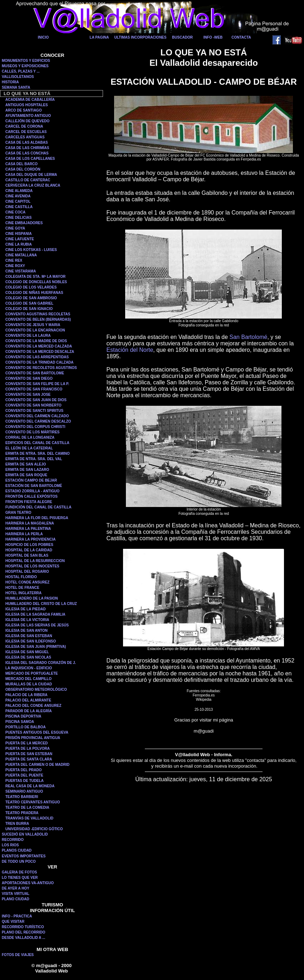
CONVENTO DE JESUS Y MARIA (33, 325)
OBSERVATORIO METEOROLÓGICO (36, 690)
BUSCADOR (182, 37)
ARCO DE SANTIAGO (24, 110)
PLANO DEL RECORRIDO (24, 932)
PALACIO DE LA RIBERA (26, 695)
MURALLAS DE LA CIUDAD (29, 684)
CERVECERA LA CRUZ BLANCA (33, 185)
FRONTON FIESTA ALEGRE (29, 502)
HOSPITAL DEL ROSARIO (27, 572)
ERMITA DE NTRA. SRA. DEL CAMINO (38, 454)
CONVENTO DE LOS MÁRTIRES (33, 432)
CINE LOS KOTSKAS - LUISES (31, 250)
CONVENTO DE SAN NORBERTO (33, 405)
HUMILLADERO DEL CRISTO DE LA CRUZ (41, 604)
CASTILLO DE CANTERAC (28, 180)
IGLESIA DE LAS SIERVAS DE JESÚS (37, 625)
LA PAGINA (99, 37)
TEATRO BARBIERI (22, 797)
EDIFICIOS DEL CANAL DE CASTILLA (37, 443)
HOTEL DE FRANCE (22, 588)
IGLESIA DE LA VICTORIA (27, 620)
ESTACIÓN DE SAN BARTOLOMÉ (34, 486)
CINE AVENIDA (18, 196)
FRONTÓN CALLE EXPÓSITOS (31, 496)
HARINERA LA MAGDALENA (30, 523)
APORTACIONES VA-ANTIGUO (28, 883)
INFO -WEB (213, 37)
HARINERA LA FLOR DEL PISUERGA (37, 518)
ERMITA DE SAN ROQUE (26, 475)
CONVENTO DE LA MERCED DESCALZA (40, 352)
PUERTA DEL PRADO (24, 770)
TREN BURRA (17, 824)
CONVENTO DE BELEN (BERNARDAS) (38, 319)
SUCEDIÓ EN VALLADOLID (25, 834)
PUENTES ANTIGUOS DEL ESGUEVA (37, 732)
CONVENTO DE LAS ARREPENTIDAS (37, 357)
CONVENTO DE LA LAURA (28, 336)
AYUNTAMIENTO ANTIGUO (28, 116)
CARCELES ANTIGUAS (25, 137)
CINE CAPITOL (18, 201)
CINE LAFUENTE (20, 239)
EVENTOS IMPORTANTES (24, 856)
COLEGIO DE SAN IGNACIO (29, 309)
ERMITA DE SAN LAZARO (27, 470)
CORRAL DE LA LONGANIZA (30, 437)
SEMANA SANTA (16, 87)
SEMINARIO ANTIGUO (24, 791)
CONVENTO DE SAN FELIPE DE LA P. (37, 384)
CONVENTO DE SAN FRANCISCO (34, 389)
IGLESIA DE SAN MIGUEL (27, 652)
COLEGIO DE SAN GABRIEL (29, 303)
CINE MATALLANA (21, 255)
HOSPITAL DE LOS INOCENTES (32, 566)
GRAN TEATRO (18, 513)
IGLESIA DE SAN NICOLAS (28, 657)
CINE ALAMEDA (19, 191)
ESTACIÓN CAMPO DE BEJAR (31, 480)
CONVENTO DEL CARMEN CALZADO (37, 416)
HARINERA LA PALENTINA (28, 529)
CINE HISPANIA (19, 234)
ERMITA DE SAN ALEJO (26, 464)
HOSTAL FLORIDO (21, 577)
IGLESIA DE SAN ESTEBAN (29, 636)
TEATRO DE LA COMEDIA (27, 807)
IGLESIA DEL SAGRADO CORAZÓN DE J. (41, 663)
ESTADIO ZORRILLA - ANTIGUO (32, 491)
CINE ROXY (15, 266)
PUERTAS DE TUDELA (24, 781)
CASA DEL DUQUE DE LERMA (31, 175)
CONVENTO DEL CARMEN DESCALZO (38, 421)
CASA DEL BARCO (21, 164)
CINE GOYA (15, 228)
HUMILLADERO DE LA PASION (32, 598)
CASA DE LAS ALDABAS (27, 142)
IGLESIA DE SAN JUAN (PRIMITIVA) (36, 647)
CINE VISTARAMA (21, 271)
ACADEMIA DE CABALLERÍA (30, 100)
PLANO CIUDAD (16, 899)
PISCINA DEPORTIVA (23, 716)
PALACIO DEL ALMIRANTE (28, 700)
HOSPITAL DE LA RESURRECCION (35, 561)
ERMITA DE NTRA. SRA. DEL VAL (34, 459)
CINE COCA (15, 212)
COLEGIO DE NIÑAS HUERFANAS (34, 293)
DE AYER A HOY (16, 888)
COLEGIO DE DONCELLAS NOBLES (36, 282)
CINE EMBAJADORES (24, 223)
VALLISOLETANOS (18, 77)
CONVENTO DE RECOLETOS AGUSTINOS (41, 368)
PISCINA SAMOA (20, 722)
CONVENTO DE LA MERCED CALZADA (39, 346)
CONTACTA (241, 37)
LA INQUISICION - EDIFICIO (29, 668)
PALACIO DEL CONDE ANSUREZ (33, 706)
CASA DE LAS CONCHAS (27, 153)
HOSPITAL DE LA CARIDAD (29, 550)
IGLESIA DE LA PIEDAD (26, 609)
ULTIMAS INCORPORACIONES (141, 37)
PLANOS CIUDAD (17, 850)
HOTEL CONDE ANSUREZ (27, 582)
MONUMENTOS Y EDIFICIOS (26, 61)
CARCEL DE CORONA (24, 126)
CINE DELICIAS (18, 218)
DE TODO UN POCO (19, 861)
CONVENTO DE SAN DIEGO (29, 378)
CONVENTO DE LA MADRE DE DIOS (36, 341)
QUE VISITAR (13, 922)
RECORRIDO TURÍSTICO (23, 927)
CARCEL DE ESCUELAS (26, 132)
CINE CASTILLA (19, 207)
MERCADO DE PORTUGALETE (32, 673)
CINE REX (14, 260)
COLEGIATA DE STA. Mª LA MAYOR (35, 277)
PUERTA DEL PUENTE (24, 775)
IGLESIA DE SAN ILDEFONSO (31, 641)
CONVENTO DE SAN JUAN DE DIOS (36, 400)
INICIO (43, 37)
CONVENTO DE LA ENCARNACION (35, 330)
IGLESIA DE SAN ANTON (26, 631)
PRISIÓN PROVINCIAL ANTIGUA (33, 738)
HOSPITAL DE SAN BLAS (27, 555)
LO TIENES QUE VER (20, 878)
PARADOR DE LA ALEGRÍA (29, 711)
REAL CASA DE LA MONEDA (30, 786)
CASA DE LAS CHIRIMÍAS (27, 148)
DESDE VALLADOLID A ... (23, 938)
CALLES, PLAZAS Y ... (21, 71)
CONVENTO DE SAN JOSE (28, 395)
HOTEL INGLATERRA (23, 593)
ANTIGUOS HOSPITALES (27, 105)
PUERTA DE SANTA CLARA (29, 759)
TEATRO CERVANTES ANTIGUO (33, 802)
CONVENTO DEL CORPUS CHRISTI (35, 427)
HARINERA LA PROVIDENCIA (30, 539)
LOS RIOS (10, 845)
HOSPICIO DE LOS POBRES (29, 545)
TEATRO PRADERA (22, 813)
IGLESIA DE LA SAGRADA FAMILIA (35, 614)
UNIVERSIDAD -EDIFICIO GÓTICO (34, 829)
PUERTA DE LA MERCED (27, 743)
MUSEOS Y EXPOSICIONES (25, 66)
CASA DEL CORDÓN (23, 169)
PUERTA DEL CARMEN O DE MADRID (37, 765)
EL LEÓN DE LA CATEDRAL (29, 448)
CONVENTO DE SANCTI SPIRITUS (34, 411)
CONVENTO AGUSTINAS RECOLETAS (38, 314)
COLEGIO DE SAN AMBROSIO (31, 298)
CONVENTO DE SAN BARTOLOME (35, 373)
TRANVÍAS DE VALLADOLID (29, 818)
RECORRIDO (13, 840)
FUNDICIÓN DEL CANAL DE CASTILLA (38, 507)
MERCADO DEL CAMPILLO (28, 679)
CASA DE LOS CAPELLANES (30, 159)
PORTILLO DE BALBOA (26, 727)
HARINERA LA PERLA (24, 534)
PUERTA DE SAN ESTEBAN (29, 754)
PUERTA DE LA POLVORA (28, 748)
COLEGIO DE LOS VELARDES (31, 287)
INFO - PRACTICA (17, 916)
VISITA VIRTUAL (16, 894)
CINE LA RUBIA (19, 244)
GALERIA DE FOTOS (19, 872)
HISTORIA (10, 82)
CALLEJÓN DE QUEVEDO (27, 121)
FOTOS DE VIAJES (18, 955)
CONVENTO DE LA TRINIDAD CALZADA (40, 362)
